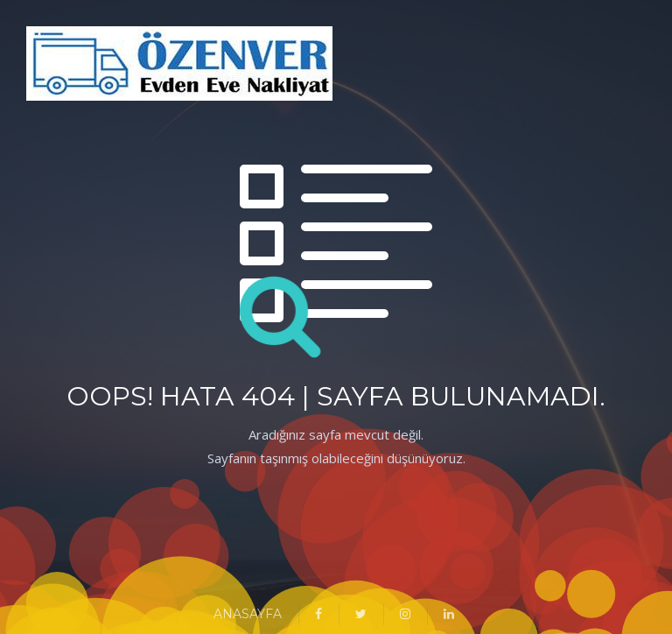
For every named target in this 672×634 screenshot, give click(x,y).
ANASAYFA (248, 614)
